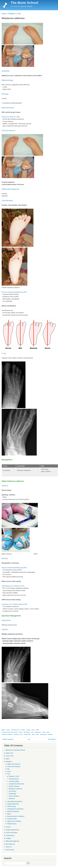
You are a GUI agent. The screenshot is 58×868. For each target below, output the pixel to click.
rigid (32, 732)
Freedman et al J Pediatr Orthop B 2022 (15, 604)
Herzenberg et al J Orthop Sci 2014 (13, 586)
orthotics (23, 730)
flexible (21, 732)
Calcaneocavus (14, 779)
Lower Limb (9, 756)
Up (29, 739)
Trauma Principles (11, 833)
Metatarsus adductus (15, 789)
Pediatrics (12, 14)
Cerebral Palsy (12, 819)
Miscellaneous (12, 824)
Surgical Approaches (12, 830)
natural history (27, 734)
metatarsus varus (18, 734)
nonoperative (43, 734)
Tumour (8, 827)
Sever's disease (14, 796)
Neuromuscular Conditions (16, 816)
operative (50, 734)
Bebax (3, 730)
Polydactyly (12, 794)
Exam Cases (10, 850)
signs (33, 734)
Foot (19, 14)
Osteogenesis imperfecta (15, 809)
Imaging (8, 838)
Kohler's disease (7, 739)
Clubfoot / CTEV (14, 776)
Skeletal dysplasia (13, 811)
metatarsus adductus (7, 734)
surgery (8, 730)
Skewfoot (12, 799)
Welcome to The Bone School (15, 750)
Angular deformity (13, 804)
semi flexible (27, 732)
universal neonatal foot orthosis (10, 732)
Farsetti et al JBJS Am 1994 (11, 117)
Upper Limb (9, 753)
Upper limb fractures (14, 764)
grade (37, 734)
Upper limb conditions (14, 821)
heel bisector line (15, 730)
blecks (44, 732)
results (33, 730)
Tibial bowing (11, 806)
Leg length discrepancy (15, 801)
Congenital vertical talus (16, 784)
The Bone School (24, 3)
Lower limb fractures (14, 766)
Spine (7, 759)
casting (28, 730)
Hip (8, 769)
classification (38, 732)
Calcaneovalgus (14, 781)
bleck (48, 732)
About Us (9, 847)
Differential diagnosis (12, 841)
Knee (9, 771)
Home (4, 14)
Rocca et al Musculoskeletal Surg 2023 (14, 292)
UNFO (38, 730)
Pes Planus (52, 739)
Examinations (10, 835)
